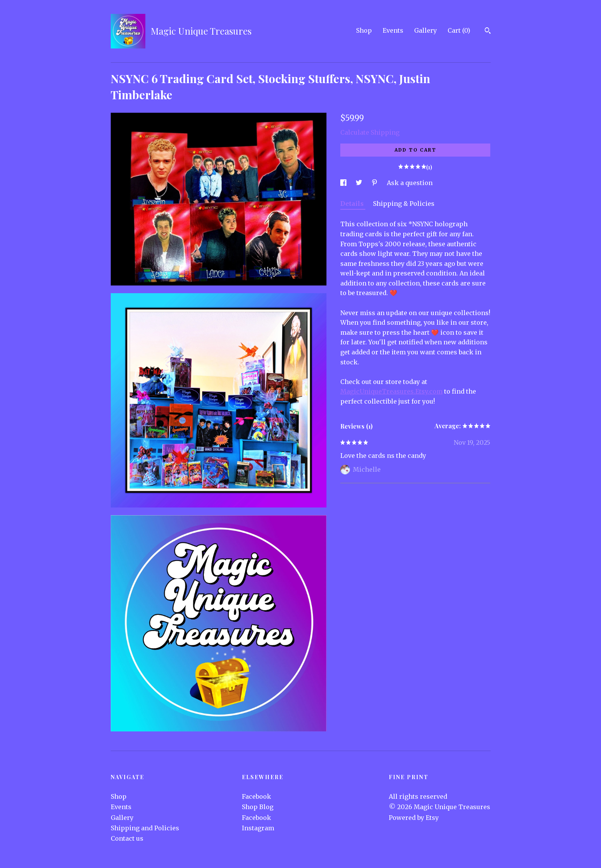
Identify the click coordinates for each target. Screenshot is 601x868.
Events (393, 30)
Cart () (459, 30)
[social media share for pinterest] (375, 183)
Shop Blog (258, 807)
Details (353, 204)
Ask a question (410, 183)
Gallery (425, 30)
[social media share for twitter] (360, 183)
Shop (364, 30)
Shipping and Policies (145, 828)
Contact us (127, 838)
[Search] (488, 32)
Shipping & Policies (404, 204)
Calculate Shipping (370, 132)
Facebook (256, 796)
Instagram (258, 828)
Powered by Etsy (414, 818)
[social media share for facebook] (344, 183)
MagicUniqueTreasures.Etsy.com (391, 391)
